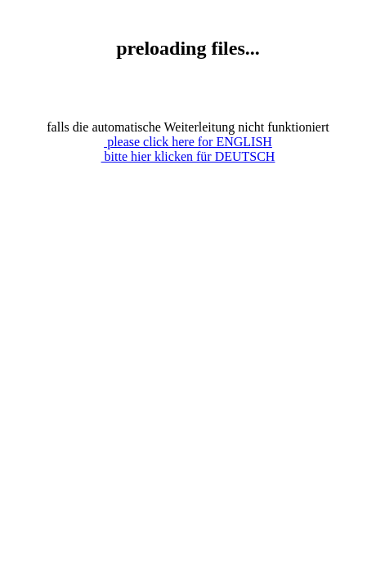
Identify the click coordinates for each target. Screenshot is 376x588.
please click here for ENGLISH (188, 142)
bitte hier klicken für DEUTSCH (188, 156)
